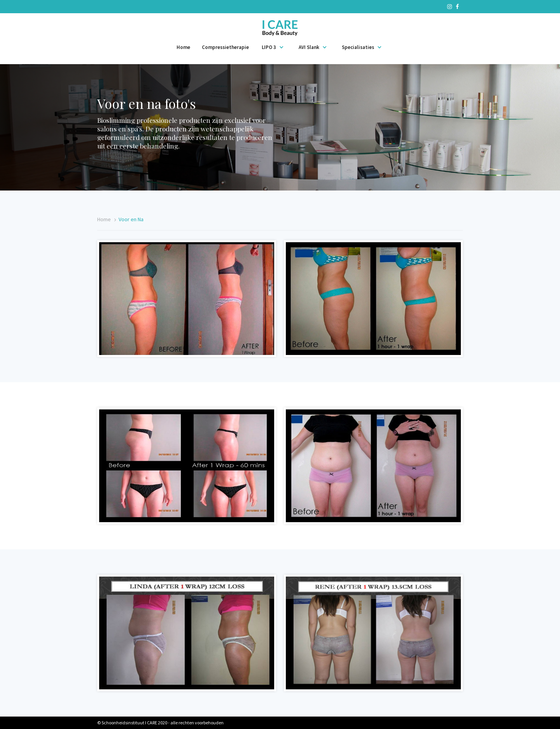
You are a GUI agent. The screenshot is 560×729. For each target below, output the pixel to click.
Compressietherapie (225, 47)
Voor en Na (131, 219)
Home (183, 47)
